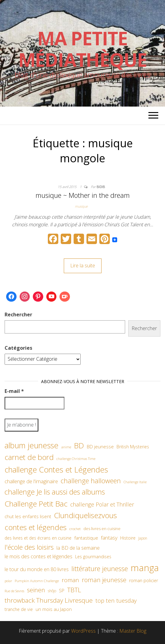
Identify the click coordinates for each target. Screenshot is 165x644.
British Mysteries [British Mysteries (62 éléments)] (133, 447)
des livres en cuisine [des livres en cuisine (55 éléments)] (102, 529)
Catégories (18, 348)
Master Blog (133, 631)
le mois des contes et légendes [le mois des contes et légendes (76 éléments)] (38, 556)
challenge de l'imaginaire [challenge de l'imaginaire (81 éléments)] (31, 481)
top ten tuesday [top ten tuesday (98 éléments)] (116, 600)
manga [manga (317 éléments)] (145, 568)
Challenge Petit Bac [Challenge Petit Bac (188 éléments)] (36, 504)
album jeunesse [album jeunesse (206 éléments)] (32, 445)
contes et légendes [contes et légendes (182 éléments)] (36, 527)
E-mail (14, 391)
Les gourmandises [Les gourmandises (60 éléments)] (93, 557)
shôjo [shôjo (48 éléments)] (52, 591)
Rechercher (18, 314)
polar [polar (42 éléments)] (8, 581)
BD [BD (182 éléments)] (79, 445)
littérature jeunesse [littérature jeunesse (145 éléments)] (100, 568)
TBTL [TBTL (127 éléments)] (74, 590)
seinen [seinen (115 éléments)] (36, 590)
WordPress (83, 631)
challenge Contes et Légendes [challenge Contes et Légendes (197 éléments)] (56, 469)
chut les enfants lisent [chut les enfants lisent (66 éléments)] (28, 516)
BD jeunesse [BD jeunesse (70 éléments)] (100, 447)
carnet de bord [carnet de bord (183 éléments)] (29, 457)
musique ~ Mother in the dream (83, 195)
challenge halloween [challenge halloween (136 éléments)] (91, 481)
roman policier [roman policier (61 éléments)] (144, 580)
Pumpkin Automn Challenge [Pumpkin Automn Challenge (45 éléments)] (37, 581)
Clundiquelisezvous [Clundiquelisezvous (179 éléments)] (85, 515)
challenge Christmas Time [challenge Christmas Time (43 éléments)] (76, 459)
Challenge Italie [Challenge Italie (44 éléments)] (135, 482)
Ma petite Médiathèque (83, 49)
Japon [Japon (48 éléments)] (143, 538)
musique (81, 206)
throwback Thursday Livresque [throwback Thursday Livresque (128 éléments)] (49, 600)
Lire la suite (83, 266)
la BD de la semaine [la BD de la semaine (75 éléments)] (78, 548)
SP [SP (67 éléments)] (62, 590)
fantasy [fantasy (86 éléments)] (109, 537)
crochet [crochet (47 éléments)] (75, 529)
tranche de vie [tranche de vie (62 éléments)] (19, 609)
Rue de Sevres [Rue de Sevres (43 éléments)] (14, 591)
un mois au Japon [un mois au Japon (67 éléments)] (54, 609)
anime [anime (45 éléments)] (66, 447)
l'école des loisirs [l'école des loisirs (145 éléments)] (29, 547)
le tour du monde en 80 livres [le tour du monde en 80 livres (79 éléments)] (37, 569)
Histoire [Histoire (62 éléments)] (128, 538)
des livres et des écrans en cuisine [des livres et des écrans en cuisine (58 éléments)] (38, 538)
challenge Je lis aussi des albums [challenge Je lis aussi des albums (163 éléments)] (55, 492)
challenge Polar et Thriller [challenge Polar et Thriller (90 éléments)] (102, 504)
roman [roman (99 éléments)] (70, 580)
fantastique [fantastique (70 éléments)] (86, 538)
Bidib (101, 187)
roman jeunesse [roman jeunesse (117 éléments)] (104, 580)
